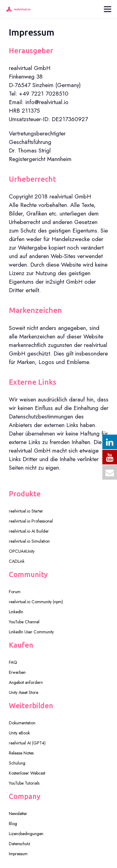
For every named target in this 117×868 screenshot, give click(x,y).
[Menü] (108, 9)
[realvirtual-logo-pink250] (18, 9)
